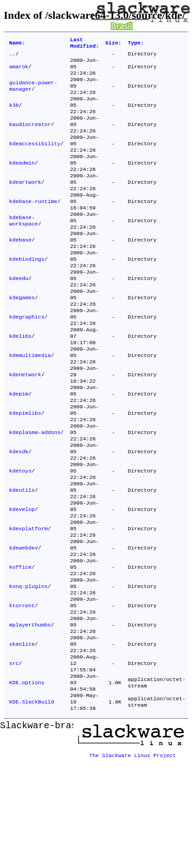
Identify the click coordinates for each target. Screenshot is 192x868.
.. (12, 56)
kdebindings (27, 291)
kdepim (19, 445)
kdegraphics (27, 357)
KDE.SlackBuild (32, 797)
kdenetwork (25, 423)
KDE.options (27, 775)
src (14, 753)
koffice (20, 643)
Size (113, 44)
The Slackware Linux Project (133, 848)
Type (136, 44)
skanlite (22, 731)
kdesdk (19, 511)
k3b (14, 115)
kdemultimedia (30, 401)
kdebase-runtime (33, 225)
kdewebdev (24, 621)
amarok (19, 71)
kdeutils (22, 555)
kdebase (20, 269)
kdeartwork (25, 203)
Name (17, 44)
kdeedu (19, 313)
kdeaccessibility (35, 159)
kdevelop (22, 577)
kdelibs (20, 379)
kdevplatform (28, 599)
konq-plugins (28, 665)
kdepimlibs (25, 467)
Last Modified (84, 44)
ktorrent (22, 687)
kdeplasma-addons (35, 489)
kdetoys (20, 533)
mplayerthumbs (30, 709)
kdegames (22, 335)
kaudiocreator (30, 137)
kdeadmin (22, 181)
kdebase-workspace (24, 247)
